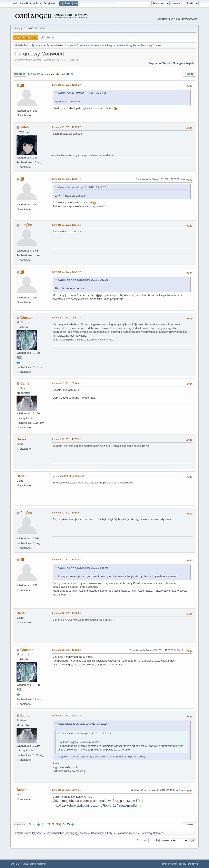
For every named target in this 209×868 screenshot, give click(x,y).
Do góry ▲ (193, 864)
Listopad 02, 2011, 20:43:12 (66, 716)
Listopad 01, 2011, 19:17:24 (66, 225)
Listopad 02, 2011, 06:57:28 (66, 318)
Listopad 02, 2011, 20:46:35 (66, 790)
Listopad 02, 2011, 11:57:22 (66, 439)
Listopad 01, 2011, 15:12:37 (66, 127)
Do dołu (19, 74)
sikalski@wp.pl (68, 767)
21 (48, 74)
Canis (25, 383)
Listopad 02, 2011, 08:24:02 (66, 383)
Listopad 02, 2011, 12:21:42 (70, 476)
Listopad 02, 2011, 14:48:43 (66, 560)
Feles (25, 127)
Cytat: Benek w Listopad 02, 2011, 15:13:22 (82, 724)
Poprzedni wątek (160, 63)
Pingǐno (26, 225)
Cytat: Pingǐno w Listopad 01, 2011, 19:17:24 (83, 280)
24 (64, 74)
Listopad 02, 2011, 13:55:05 (66, 513)
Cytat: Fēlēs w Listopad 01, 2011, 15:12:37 (82, 187)
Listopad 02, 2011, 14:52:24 (66, 613)
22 (53, 74)
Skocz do (142, 840)
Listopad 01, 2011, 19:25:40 (66, 272)
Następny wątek (183, 63)
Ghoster (27, 318)
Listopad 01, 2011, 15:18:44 (66, 179)
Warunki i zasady (178, 864)
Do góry (20, 825)
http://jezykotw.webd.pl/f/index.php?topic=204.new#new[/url (96, 805)
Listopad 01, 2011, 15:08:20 (66, 85)
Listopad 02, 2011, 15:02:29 (66, 650)
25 (68, 74)
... (45, 74)
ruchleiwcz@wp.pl (75, 771)
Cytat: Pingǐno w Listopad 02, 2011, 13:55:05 (83, 568)
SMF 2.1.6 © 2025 (19, 864)
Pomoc (164, 864)
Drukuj (189, 74)
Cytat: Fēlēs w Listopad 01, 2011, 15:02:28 (82, 93)
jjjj (22, 85)
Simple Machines (38, 864)
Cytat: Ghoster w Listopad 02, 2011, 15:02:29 (86, 734)
